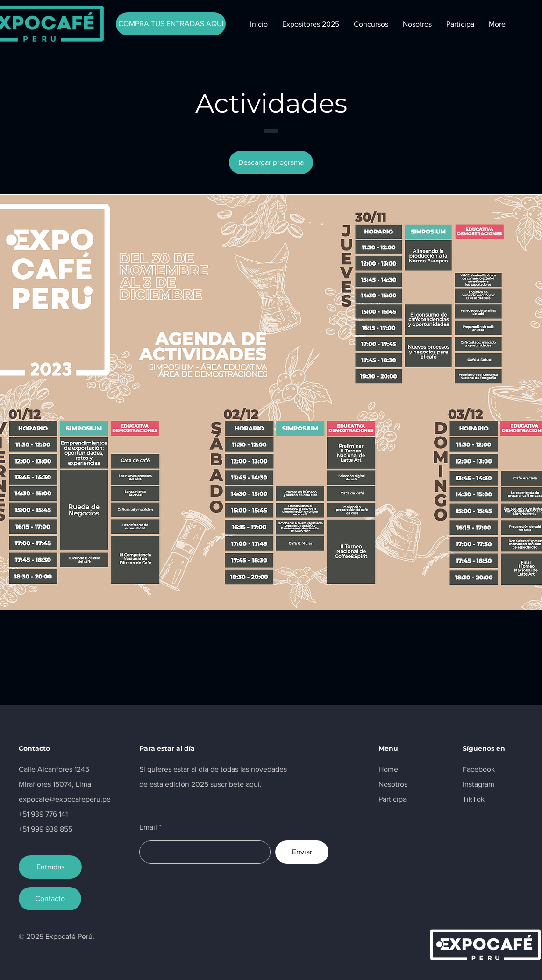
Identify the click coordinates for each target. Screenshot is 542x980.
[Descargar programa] (271, 162)
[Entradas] (50, 867)
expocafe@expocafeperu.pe (65, 799)
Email (148, 827)
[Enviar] (302, 852)
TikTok (474, 799)
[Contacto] (50, 899)
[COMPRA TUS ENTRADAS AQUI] (171, 24)
